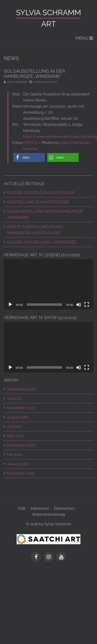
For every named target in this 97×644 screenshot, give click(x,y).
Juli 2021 (14, 427)
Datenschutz (64, 508)
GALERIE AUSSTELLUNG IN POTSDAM (41, 193)
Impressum (40, 508)
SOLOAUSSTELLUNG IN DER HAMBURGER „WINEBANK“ (45, 214)
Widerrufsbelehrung (48, 514)
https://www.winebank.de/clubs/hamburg (60, 137)
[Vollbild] (87, 305)
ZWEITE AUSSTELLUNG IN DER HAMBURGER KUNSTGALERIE (35, 230)
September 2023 (21, 389)
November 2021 (21, 408)
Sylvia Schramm (48, 13)
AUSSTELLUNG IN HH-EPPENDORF (38, 202)
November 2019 (21, 473)
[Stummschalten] (79, 305)
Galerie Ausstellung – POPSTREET (41, 242)
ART (48, 24)
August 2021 (18, 417)
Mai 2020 (15, 455)
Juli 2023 (15, 399)
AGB (22, 508)
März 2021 (16, 436)
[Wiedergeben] (10, 305)
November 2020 (21, 445)
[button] (29, 157)
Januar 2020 (18, 464)
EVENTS (30, 143)
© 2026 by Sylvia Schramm (49, 524)
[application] (48, 284)
